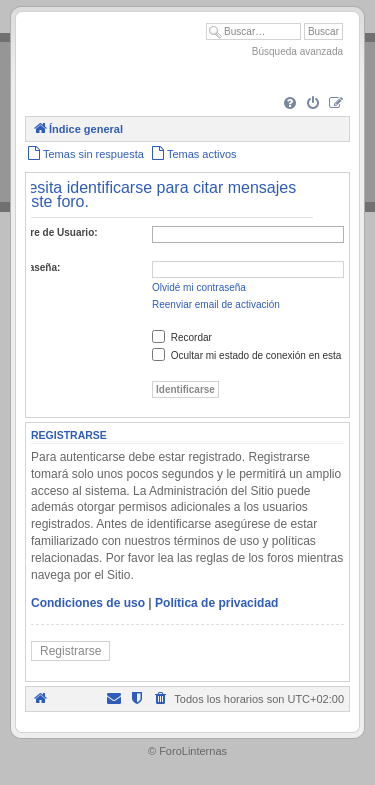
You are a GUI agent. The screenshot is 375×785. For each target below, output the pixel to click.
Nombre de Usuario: (50, 232)
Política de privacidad (216, 603)
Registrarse (70, 651)
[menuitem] (290, 104)
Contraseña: (31, 267)
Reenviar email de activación (216, 304)
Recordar (182, 337)
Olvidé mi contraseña (199, 287)
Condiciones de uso (88, 603)
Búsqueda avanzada (297, 51)
